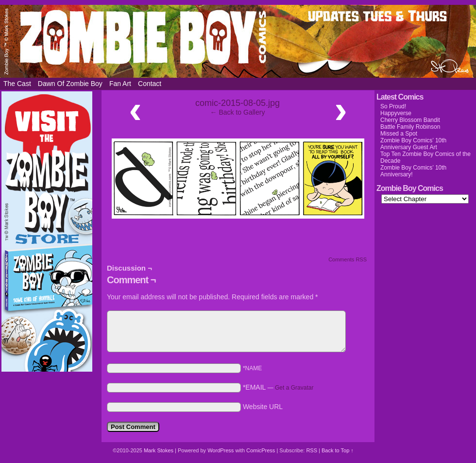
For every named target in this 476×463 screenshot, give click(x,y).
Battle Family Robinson (410, 127)
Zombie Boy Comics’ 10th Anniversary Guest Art (413, 144)
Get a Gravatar (294, 388)
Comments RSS (348, 259)
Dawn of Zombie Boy (70, 84)
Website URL (263, 407)
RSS (312, 450)
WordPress (221, 450)
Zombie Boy (238, 41)
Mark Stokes (159, 450)
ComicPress (261, 450)
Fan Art (120, 84)
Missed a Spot (399, 134)
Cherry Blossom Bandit (410, 120)
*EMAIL (278, 387)
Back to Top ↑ (338, 450)
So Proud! (393, 106)
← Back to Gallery (238, 112)
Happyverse (396, 113)
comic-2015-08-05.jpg (238, 103)
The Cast (17, 84)
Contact (150, 84)
